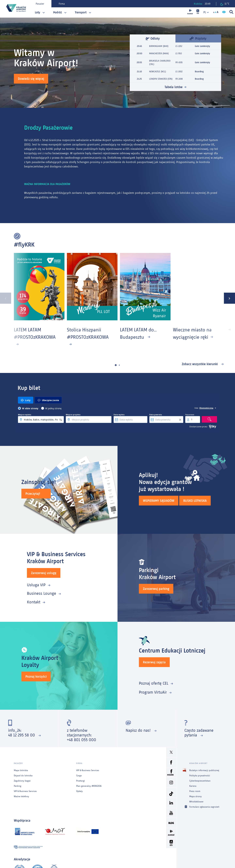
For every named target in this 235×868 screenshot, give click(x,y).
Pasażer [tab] (40, 4)
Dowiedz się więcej (31, 79)
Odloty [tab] (153, 38)
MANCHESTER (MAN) (159, 53)
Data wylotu (119, 415)
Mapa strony (196, 796)
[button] (116, 365)
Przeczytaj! (33, 494)
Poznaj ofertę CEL (154, 683)
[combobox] (205, 12)
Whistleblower (196, 802)
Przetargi (81, 781)
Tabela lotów (174, 87)
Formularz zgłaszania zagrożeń (204, 807)
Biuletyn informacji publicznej (204, 770)
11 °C (225, 4)
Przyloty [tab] (198, 38)
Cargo (79, 776)
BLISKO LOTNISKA (195, 501)
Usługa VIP (36, 585)
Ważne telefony (21, 796)
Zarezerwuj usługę (44, 573)
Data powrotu (156, 415)
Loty (38, 12)
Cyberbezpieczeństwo (200, 781)
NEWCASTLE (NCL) (158, 71)
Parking (18, 786)
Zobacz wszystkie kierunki (200, 364)
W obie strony (30, 408)
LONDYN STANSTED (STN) (161, 79)
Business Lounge (42, 593)
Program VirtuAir (153, 692)
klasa (196, 408)
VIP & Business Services (25, 791)
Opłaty (79, 791)
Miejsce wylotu (25, 415)
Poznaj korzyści (36, 676)
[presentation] (6, 298)
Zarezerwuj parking (156, 589)
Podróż (58, 12)
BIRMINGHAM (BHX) (159, 46)
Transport (81, 12)
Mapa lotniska (21, 770)
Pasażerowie (190, 415)
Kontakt (34, 602)
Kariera (193, 786)
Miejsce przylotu (73, 415)
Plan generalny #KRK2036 (89, 786)
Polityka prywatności (200, 776)
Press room (195, 791)
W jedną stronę (53, 408)
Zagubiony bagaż (22, 781)
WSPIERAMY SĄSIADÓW (159, 501)
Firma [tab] (62, 4)
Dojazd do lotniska (23, 776)
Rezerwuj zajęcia (154, 662)
